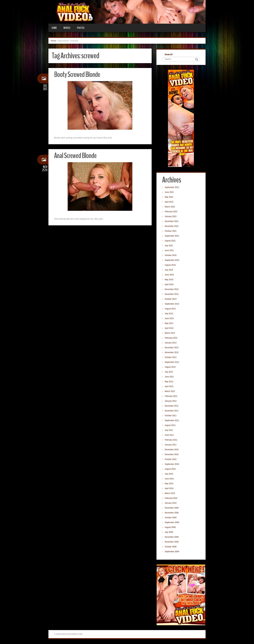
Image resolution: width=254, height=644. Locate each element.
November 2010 (172, 454)
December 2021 (172, 221)
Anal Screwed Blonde (75, 156)
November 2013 (172, 294)
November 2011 (172, 411)
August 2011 (170, 425)
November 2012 (172, 352)
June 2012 (169, 377)
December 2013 (172, 289)
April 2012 (169, 386)
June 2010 (169, 479)
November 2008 (172, 542)
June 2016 (169, 275)
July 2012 (169, 372)
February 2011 (171, 440)
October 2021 (171, 231)
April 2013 (169, 328)
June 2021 (169, 250)
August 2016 (170, 265)
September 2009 (172, 522)
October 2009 (171, 518)
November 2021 (172, 226)
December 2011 (172, 406)
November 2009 (172, 513)
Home (54, 28)
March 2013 (170, 333)
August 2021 (170, 241)
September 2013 (172, 304)
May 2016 (169, 280)
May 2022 (169, 197)
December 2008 (172, 537)
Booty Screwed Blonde (77, 75)
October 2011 (171, 416)
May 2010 (169, 484)
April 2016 (169, 284)
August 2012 (170, 367)
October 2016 (171, 255)
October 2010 (171, 459)
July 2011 (169, 430)
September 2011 (172, 420)
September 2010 (172, 464)
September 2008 (172, 552)
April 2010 (169, 488)
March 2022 (170, 207)
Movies (67, 28)
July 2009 (169, 532)
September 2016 (172, 260)
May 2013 (169, 323)
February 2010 (171, 498)
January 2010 (171, 503)
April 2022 (169, 202)
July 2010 (169, 474)
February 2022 (171, 212)
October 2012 (171, 357)
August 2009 (170, 527)
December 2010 (172, 450)
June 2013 (169, 318)
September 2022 (172, 187)
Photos (81, 28)
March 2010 (170, 493)
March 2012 (170, 391)
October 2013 (171, 299)
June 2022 (169, 192)
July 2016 (169, 270)
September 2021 (172, 236)
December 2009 (172, 508)
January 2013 (171, 343)
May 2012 (169, 382)
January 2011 (171, 445)
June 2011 (169, 435)
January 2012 (171, 401)
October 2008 (171, 547)
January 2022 (171, 216)
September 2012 (172, 362)
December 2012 (172, 348)
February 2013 (171, 338)
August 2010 (170, 469)
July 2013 (169, 314)
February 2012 (171, 396)
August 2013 (170, 309)
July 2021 (169, 246)
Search (169, 54)
